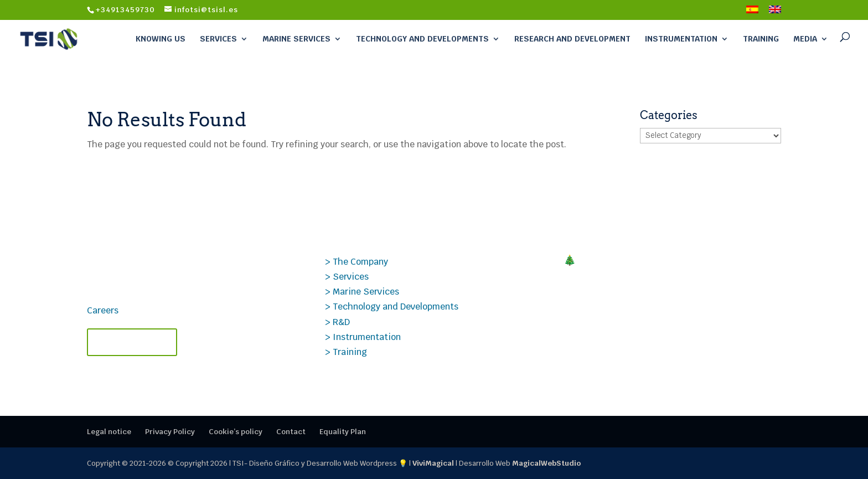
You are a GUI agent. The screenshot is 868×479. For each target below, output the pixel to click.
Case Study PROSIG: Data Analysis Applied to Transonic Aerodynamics (667, 335)
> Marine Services (362, 292)
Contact (291, 432)
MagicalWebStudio (546, 463)
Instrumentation (681, 39)
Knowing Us (161, 39)
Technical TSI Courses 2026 (631, 300)
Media (805, 39)
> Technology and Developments (392, 307)
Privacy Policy (170, 432)
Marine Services (296, 39)
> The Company (356, 262)
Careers (103, 310)
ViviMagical (433, 463)
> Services (347, 277)
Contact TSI (132, 342)
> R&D (337, 322)
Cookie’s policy (236, 432)
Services (218, 39)
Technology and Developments (422, 39)
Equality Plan (343, 432)
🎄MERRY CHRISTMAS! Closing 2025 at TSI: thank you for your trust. (662, 266)
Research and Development (572, 39)
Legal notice (109, 432)
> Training (346, 352)
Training (761, 39)
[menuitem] (752, 13)
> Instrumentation (363, 337)
